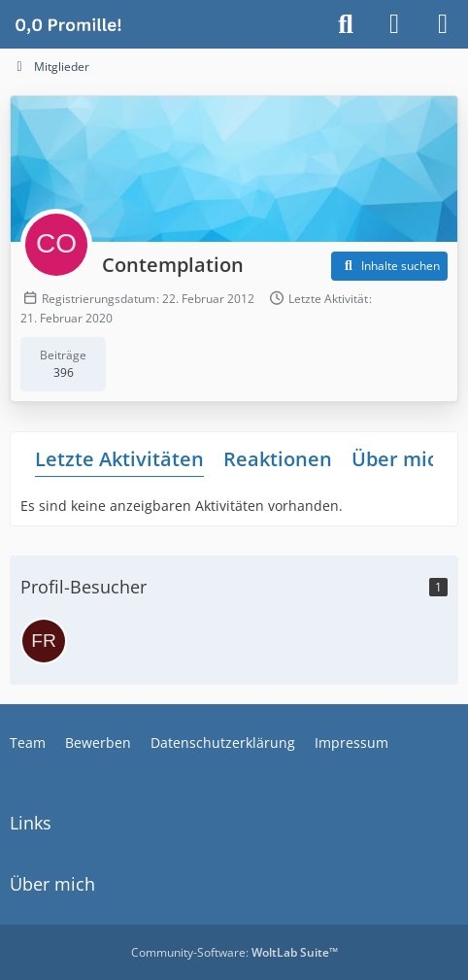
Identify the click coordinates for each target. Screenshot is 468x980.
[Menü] (443, 24)
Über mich (401, 459)
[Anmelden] (394, 24)
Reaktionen (278, 459)
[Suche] (346, 24)
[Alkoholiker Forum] (68, 24)
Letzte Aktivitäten (119, 459)
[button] (389, 266)
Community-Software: (234, 952)
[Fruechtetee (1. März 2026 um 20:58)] (44, 641)
